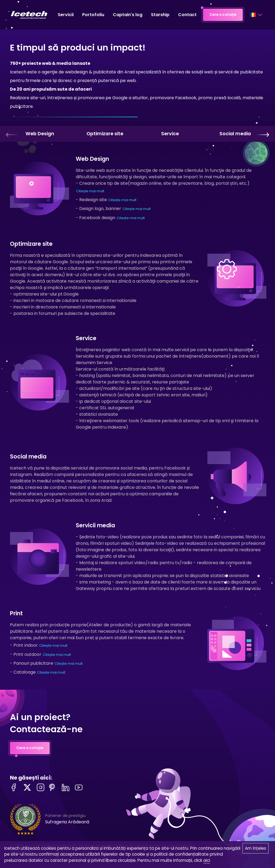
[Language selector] (256, 15)
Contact (187, 15)
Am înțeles (256, 848)
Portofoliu (93, 15)
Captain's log (128, 15)
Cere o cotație (223, 15)
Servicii (66, 15)
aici (207, 860)
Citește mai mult (90, 191)
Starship (160, 15)
